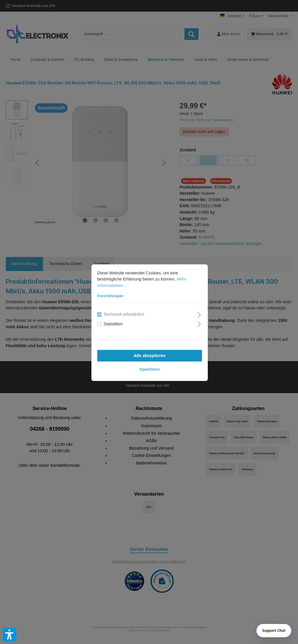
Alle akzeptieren (149, 355)
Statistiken (113, 324)
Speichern (149, 369)
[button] (10, 634)
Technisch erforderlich (123, 314)
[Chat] (274, 631)
